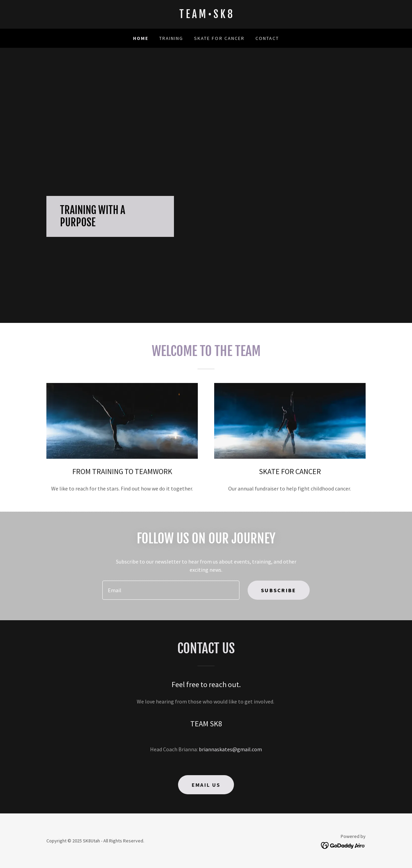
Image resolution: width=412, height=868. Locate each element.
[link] (206, 16)
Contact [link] (267, 38)
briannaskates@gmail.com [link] (230, 749)
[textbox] (171, 590)
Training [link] (171, 38)
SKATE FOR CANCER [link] (219, 38)
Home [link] (141, 38)
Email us (206, 785)
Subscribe (279, 590)
